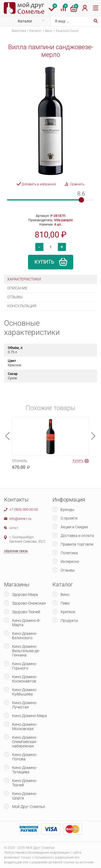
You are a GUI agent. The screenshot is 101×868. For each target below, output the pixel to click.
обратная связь (16, 551)
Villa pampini (63, 220)
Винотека (19, 31)
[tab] (50, 279)
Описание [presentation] (17, 288)
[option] (50, 121)
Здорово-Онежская (29, 603)
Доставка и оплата (77, 536)
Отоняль (20, 461)
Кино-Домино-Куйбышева (25, 692)
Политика (69, 553)
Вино (49, 31)
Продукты (69, 621)
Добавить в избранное (39, 184)
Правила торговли (77, 544)
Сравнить (77, 184)
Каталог (25, 21)
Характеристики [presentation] (24, 279)
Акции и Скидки (74, 527)
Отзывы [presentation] (15, 297)
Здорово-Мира (25, 595)
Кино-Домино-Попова (25, 757)
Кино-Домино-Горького (25, 666)
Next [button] (93, 436)
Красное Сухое (67, 31)
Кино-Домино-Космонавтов (25, 679)
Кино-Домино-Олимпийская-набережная (25, 742)
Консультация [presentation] (22, 306)
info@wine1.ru (20, 519)
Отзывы (68, 570)
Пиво (65, 603)
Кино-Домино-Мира (29, 716)
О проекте (69, 518)
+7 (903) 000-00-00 (24, 509)
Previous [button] (8, 436)
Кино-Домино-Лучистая (25, 705)
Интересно (70, 562)
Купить (44, 262)
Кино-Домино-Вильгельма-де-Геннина (26, 651)
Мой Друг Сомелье (29, 807)
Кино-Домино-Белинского (25, 636)
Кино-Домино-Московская (25, 727)
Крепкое (68, 612)
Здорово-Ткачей (26, 612)
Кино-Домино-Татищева (25, 770)
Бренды (67, 510)
